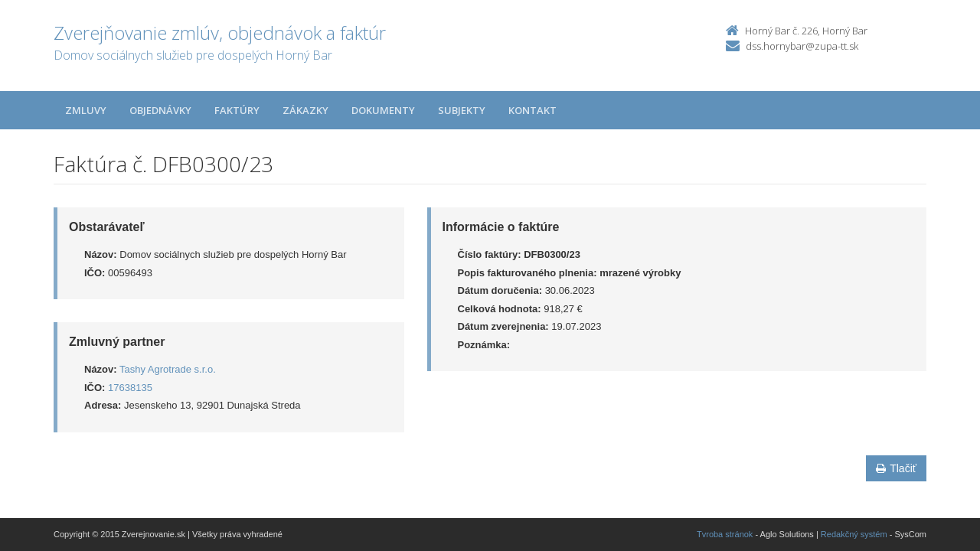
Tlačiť (896, 468)
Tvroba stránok (725, 534)
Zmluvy (86, 110)
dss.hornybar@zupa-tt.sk (802, 46)
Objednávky (160, 110)
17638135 (130, 388)
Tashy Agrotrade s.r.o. (168, 369)
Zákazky (305, 110)
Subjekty (462, 110)
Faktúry (237, 110)
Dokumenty (383, 110)
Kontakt (532, 110)
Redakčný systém (854, 534)
